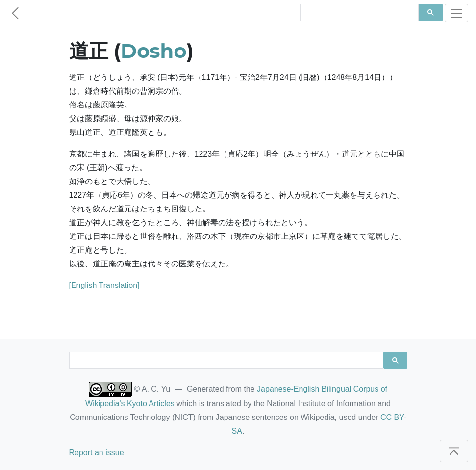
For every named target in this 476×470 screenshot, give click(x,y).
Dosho (153, 51)
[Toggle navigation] (456, 13)
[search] (358, 13)
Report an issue (97, 453)
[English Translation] (104, 285)
